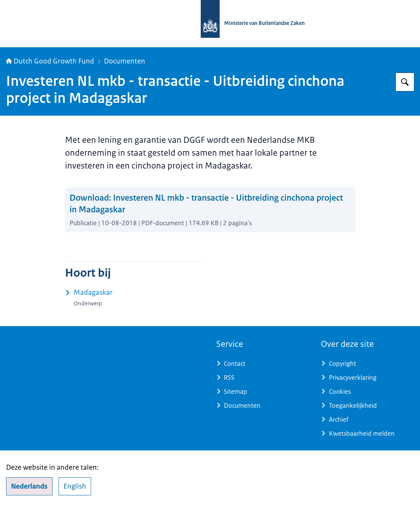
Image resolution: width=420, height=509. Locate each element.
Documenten (125, 61)
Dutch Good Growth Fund (50, 61)
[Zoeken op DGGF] (405, 82)
